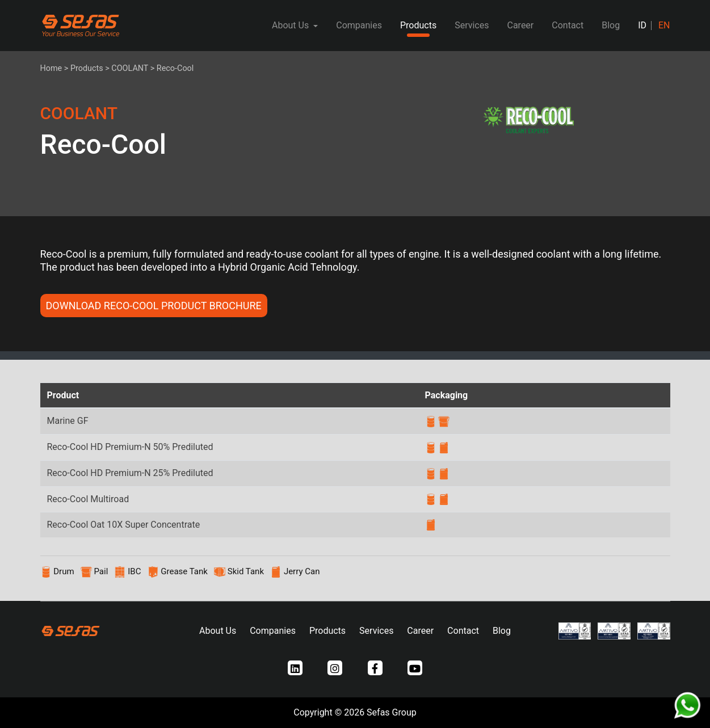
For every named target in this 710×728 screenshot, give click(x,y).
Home (51, 68)
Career (520, 25)
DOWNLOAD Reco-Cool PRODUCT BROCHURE (154, 306)
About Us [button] (291, 25)
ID (642, 25)
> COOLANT (127, 68)
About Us (218, 631)
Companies (359, 25)
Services (472, 25)
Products (418, 25)
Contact (568, 25)
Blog (611, 25)
